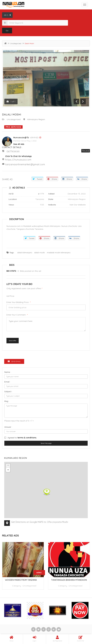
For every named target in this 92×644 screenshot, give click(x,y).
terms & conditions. (27, 438)
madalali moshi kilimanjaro (59, 253)
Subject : (8, 391)
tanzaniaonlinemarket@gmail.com (25, 164)
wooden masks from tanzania (21, 580)
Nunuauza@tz (21, 138)
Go (7, 31)
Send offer (13, 341)
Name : (8, 372)
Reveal (86, 151)
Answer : (8, 427)
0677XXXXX (13, 151)
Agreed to (22, 438)
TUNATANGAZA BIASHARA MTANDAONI (69, 580)
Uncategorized (16, 43)
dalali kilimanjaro (25, 253)
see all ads (19, 144)
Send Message (46, 443)
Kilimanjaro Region (36, 119)
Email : (7, 382)
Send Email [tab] (14, 361)
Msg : (7, 401)
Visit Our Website (78, 205)
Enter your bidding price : (19, 302)
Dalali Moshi (12, 115)
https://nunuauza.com (18, 160)
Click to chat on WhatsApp (18, 156)
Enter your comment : (17, 315)
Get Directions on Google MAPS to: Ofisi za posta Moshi (40, 522)
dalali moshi (40, 253)
